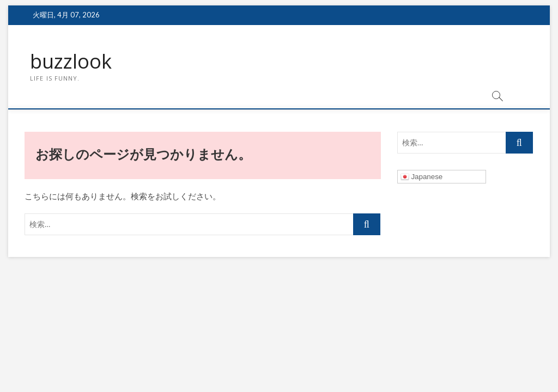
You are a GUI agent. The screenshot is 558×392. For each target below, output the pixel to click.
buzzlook (71, 62)
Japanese (422, 177)
